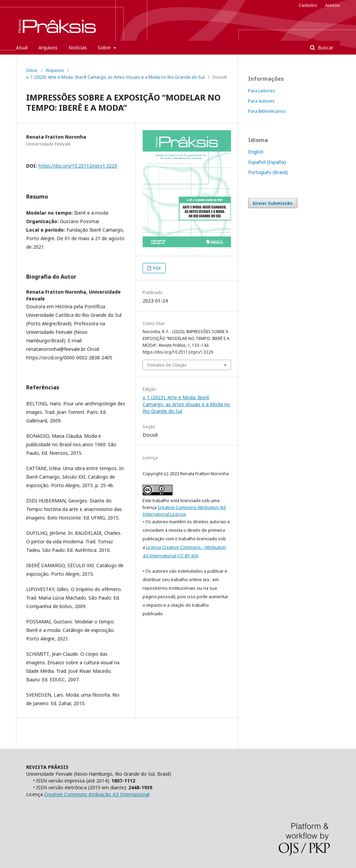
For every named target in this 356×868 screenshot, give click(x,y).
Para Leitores (262, 91)
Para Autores (261, 101)
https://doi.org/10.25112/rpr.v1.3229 (78, 166)
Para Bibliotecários (267, 111)
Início (32, 70)
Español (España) (267, 162)
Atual (22, 48)
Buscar (325, 48)
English (256, 152)
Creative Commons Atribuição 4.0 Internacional (97, 794)
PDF (157, 268)
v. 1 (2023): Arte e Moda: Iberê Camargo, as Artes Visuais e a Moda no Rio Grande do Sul (115, 77)
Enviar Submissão (273, 203)
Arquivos (48, 48)
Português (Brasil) (268, 172)
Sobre (105, 48)
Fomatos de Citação (167, 365)
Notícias (78, 48)
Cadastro (308, 5)
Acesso (333, 5)
